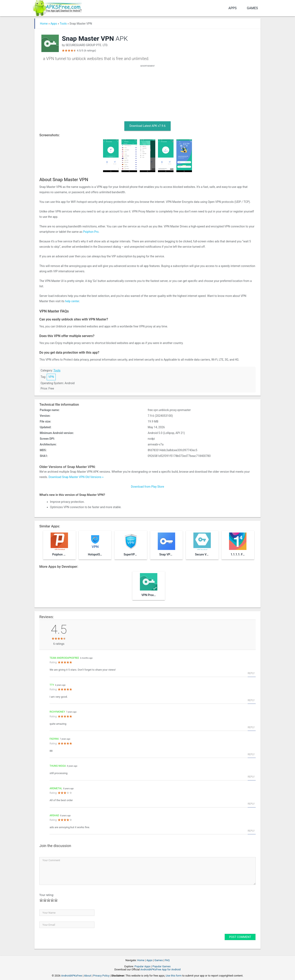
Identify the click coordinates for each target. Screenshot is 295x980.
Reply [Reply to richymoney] (251, 727)
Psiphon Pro (91, 232)
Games (252, 8)
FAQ (167, 960)
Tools (63, 24)
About (88, 976)
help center (72, 301)
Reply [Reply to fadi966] (251, 754)
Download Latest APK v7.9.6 (147, 126)
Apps (233, 8)
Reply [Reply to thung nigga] (251, 777)
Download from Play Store (147, 487)
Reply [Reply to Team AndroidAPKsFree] (251, 673)
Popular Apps (143, 966)
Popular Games (162, 966)
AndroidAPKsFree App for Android (160, 969)
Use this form (174, 976)
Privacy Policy (101, 976)
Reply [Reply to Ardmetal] (251, 804)
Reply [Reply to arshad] (251, 831)
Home (44, 24)
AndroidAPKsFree (72, 976)
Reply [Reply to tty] (251, 700)
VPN (51, 377)
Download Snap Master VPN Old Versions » (76, 477)
